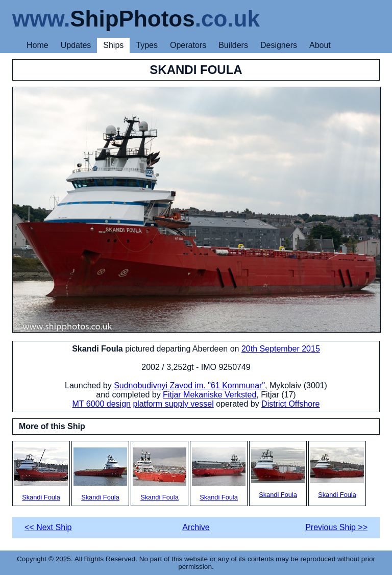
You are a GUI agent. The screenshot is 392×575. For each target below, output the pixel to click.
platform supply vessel (173, 404)
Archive (196, 527)
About (320, 45)
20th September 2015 (281, 349)
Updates (76, 45)
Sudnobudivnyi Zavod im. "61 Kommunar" (189, 385)
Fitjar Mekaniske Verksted (210, 395)
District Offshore (290, 404)
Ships (113, 45)
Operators (188, 45)
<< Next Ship (48, 527)
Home (38, 45)
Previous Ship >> (336, 527)
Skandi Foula (41, 474)
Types (147, 45)
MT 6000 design (101, 404)
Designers (279, 45)
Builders (233, 45)
